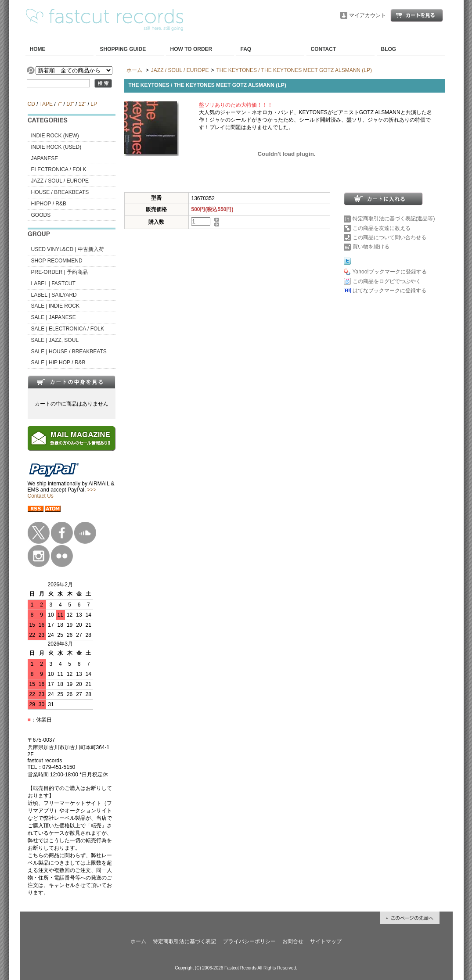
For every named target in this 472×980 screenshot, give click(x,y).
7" (59, 104)
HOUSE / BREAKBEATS (60, 192)
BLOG (389, 49)
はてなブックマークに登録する (389, 291)
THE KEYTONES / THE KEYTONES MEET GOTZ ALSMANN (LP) (294, 70)
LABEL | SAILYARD (54, 295)
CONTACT (324, 49)
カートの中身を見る (72, 382)
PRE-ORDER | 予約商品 (60, 272)
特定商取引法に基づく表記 (184, 941)
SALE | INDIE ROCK (55, 306)
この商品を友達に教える (382, 228)
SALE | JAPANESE (54, 317)
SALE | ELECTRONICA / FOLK (68, 329)
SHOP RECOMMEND (57, 261)
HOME (38, 49)
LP (94, 104)
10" (70, 104)
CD (31, 104)
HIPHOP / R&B (49, 204)
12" (83, 104)
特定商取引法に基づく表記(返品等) (394, 219)
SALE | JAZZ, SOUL (55, 340)
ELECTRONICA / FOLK (59, 169)
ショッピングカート (417, 15)
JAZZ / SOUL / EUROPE (60, 181)
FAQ (246, 49)
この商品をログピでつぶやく (387, 281)
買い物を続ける (371, 247)
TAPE (46, 104)
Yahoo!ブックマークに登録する (390, 272)
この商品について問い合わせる (389, 237)
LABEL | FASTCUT (53, 284)
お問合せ (293, 941)
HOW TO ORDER (191, 49)
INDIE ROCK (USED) (56, 147)
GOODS (41, 215)
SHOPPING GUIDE (123, 49)
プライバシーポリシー (249, 941)
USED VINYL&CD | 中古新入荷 (68, 249)
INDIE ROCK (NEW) (55, 136)
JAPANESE (45, 158)
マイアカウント (368, 15)
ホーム (134, 70)
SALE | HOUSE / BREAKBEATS (69, 352)
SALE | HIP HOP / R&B (58, 363)
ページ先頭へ (410, 918)
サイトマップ (326, 941)
